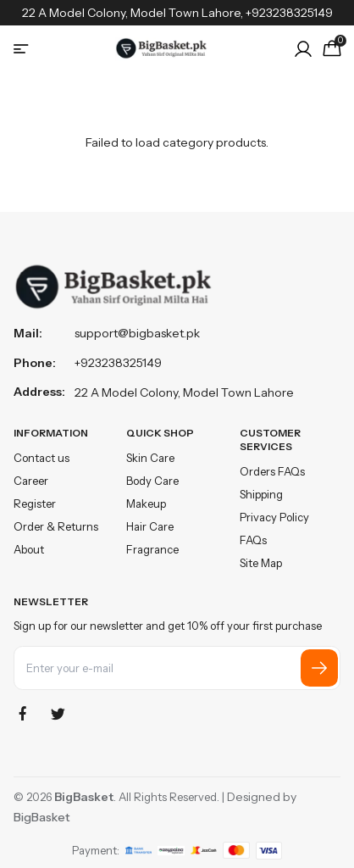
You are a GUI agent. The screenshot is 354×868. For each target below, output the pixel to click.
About (29, 549)
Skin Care (150, 458)
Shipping (261, 494)
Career (31, 481)
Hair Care (150, 526)
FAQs (253, 540)
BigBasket (42, 817)
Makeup (146, 504)
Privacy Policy (274, 517)
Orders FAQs (272, 471)
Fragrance (152, 549)
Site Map (261, 563)
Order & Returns (56, 526)
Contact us (41, 458)
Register (35, 504)
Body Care (152, 481)
